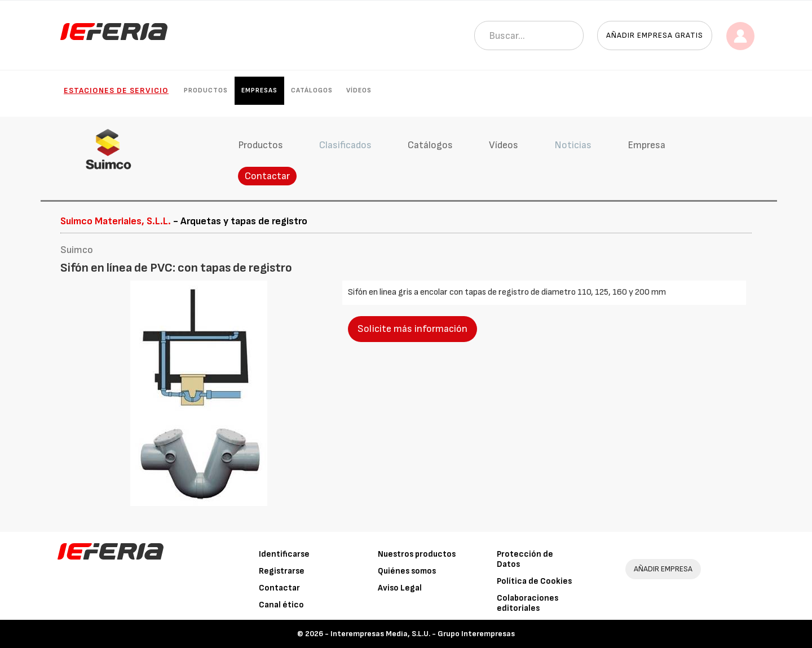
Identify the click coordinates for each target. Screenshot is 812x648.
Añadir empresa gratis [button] (655, 35)
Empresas (259, 90)
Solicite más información (412, 329)
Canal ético (281, 605)
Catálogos (312, 90)
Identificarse (284, 554)
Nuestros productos (417, 554)
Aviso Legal (400, 588)
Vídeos (359, 90)
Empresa (646, 145)
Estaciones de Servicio (116, 90)
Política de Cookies (534, 581)
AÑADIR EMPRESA (663, 569)
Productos (206, 90)
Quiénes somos (407, 571)
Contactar (267, 176)
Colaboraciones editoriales (528, 603)
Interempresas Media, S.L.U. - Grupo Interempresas (423, 634)
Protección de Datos (525, 559)
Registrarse (282, 571)
